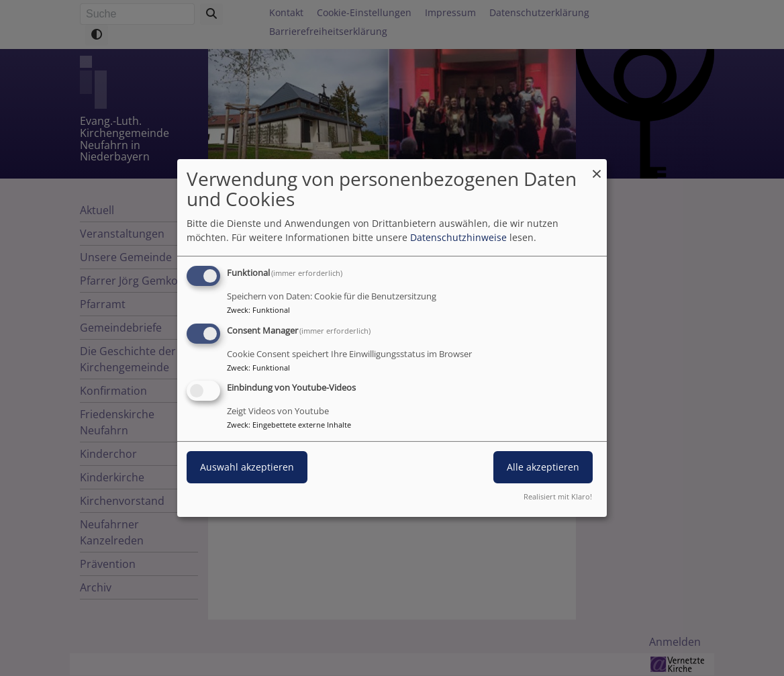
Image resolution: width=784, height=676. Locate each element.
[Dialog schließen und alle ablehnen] (597, 167)
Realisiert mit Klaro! (558, 496)
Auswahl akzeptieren (247, 468)
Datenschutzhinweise (458, 237)
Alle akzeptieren (543, 468)
